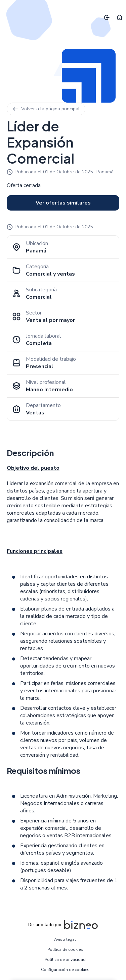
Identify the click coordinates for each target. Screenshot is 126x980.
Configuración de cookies (65, 970)
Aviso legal (65, 939)
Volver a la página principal (46, 109)
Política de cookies (65, 949)
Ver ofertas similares (63, 203)
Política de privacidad (65, 960)
